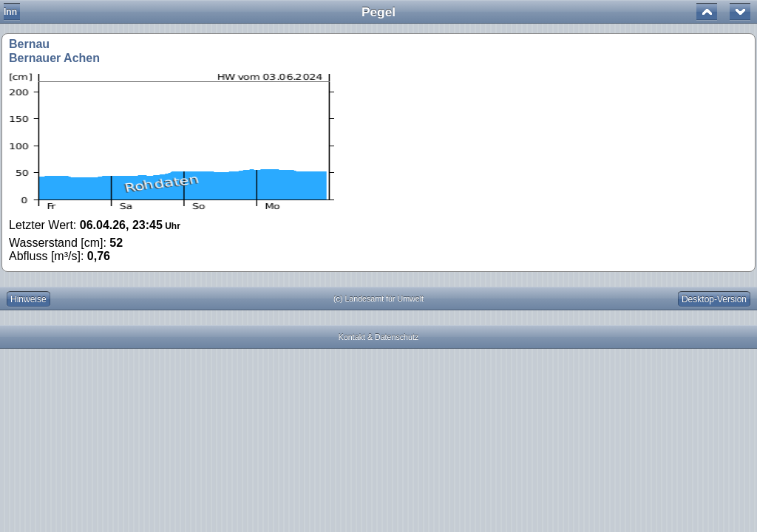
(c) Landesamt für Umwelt (378, 299)
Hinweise (28, 299)
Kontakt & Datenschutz (378, 337)
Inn (10, 12)
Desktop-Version (714, 299)
